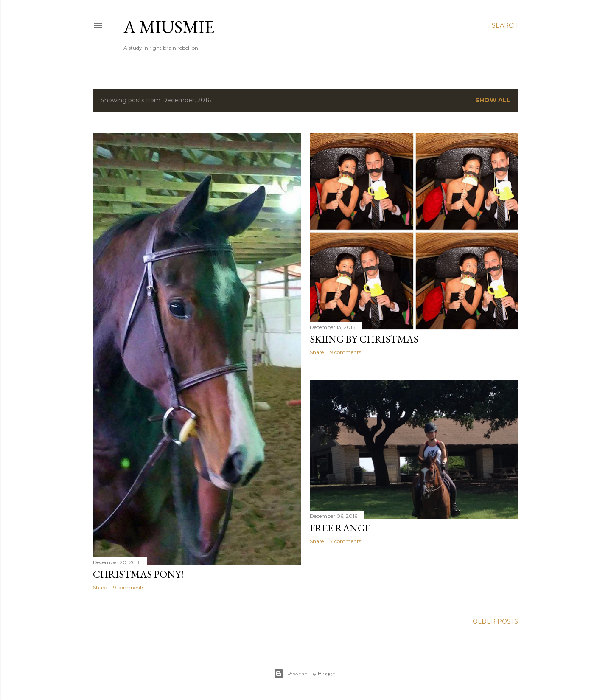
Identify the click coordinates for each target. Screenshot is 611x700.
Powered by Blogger (305, 674)
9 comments (129, 587)
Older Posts (495, 621)
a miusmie (169, 27)
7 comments (346, 541)
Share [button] (100, 587)
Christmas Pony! (138, 574)
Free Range (340, 528)
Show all (493, 100)
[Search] (505, 25)
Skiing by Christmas (364, 339)
